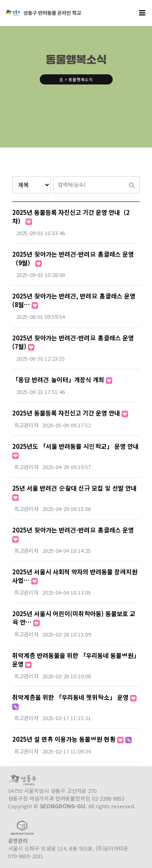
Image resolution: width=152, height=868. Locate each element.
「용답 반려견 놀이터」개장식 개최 (62, 380)
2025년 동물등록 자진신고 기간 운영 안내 (70, 413)
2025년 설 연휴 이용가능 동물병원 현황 (72, 739)
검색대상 (12, 176)
